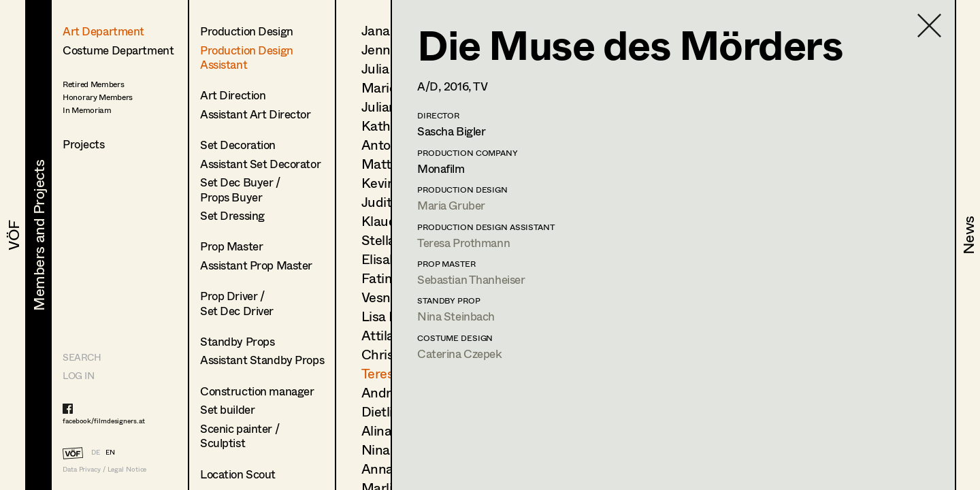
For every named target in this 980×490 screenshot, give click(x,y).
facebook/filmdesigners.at (104, 421)
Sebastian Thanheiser (471, 279)
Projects (84, 144)
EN (110, 452)
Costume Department (118, 50)
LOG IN (78, 375)
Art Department (103, 31)
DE (96, 452)
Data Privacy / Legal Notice (104, 469)
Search (82, 357)
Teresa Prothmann (463, 243)
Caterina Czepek (460, 354)
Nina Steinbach (456, 316)
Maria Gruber (451, 205)
